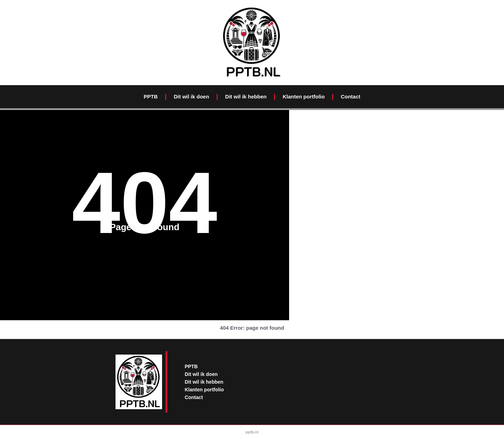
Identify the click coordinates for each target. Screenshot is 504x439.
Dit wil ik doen (191, 97)
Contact (351, 97)
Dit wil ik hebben (246, 97)
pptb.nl (252, 432)
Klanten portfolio (304, 97)
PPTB (150, 97)
